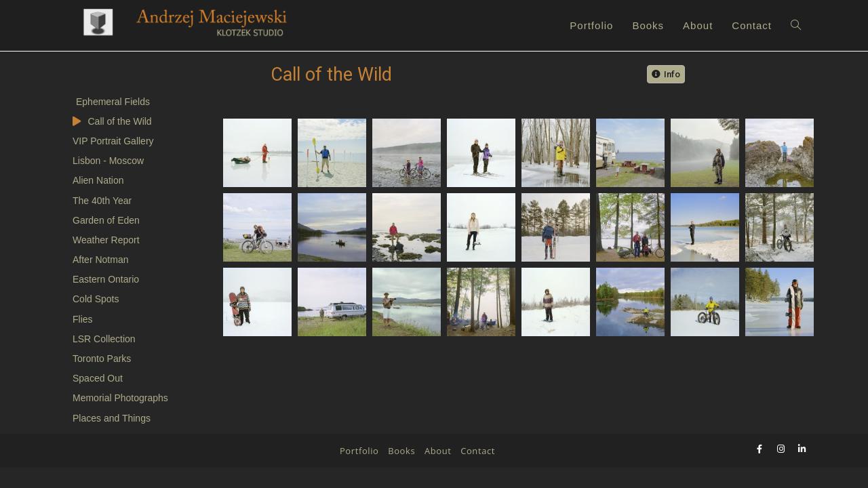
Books (401, 471)
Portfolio (359, 471)
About (438, 471)
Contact (478, 471)
